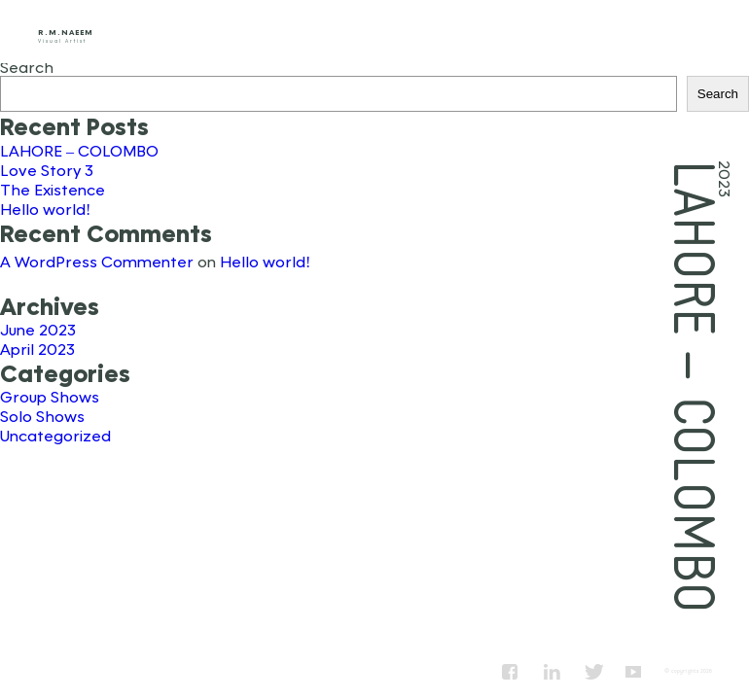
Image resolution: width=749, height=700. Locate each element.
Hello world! (45, 209)
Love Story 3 (47, 170)
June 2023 (38, 329)
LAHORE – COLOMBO (79, 150)
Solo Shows (42, 416)
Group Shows (50, 396)
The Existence (53, 189)
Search (27, 67)
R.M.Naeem (66, 32)
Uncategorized (55, 435)
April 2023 (37, 349)
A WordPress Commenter (97, 261)
